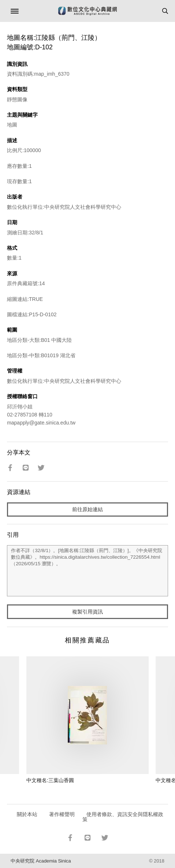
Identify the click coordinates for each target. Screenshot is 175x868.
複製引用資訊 (87, 612)
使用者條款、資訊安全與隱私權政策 (123, 817)
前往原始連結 (87, 509)
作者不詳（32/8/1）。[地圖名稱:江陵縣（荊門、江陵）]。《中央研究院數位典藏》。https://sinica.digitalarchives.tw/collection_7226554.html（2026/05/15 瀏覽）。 (87, 571)
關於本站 (27, 814)
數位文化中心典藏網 (87, 11)
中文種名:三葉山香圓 (50, 780)
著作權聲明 (62, 814)
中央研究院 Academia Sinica (41, 861)
